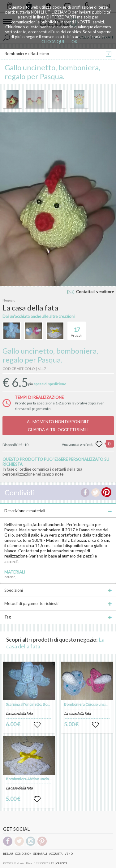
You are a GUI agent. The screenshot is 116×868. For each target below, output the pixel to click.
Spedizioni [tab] (58, 590)
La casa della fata (19, 714)
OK (74, 42)
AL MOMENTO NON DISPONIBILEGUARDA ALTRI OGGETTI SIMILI (58, 426)
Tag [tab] (58, 617)
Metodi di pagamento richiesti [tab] (58, 603)
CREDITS (62, 863)
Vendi (69, 854)
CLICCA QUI (53, 42)
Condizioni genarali (31, 854)
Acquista (56, 854)
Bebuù (8, 854)
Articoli (77, 330)
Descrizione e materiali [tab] (58, 511)
